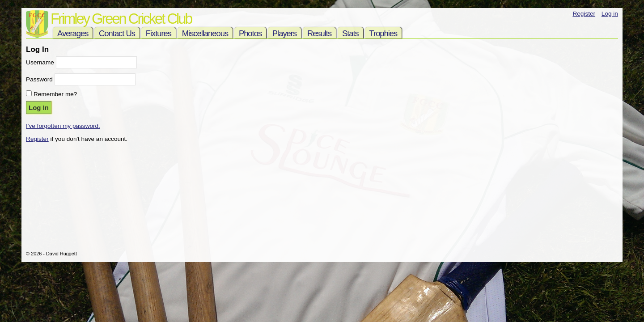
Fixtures (159, 33)
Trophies (383, 33)
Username (40, 62)
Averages (73, 33)
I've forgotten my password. (63, 126)
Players (284, 33)
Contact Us (117, 33)
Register (584, 14)
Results (319, 33)
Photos (250, 33)
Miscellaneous (205, 33)
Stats (350, 33)
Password (39, 79)
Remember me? (55, 94)
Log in (610, 14)
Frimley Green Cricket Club (121, 19)
